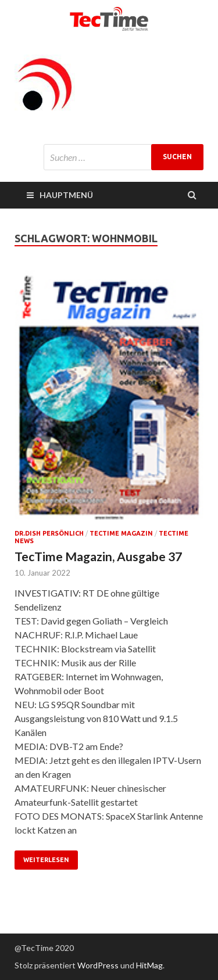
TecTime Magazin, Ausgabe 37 (98, 556)
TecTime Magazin (121, 533)
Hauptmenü (66, 195)
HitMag (149, 965)
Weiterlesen (46, 860)
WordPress (98, 965)
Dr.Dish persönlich (49, 533)
